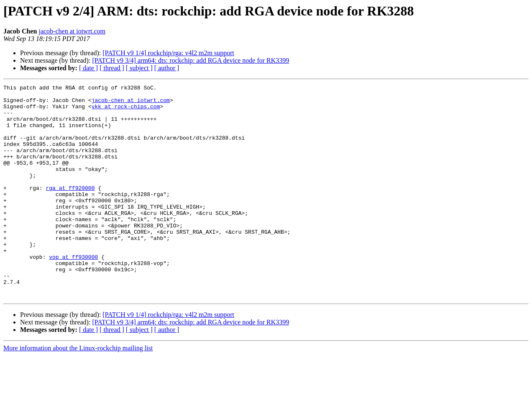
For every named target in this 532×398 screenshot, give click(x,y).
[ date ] (88, 68)
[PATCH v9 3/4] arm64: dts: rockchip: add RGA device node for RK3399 (191, 60)
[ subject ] (139, 68)
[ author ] (167, 68)
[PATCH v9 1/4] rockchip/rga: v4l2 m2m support (168, 53)
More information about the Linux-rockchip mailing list (78, 391)
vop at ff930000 (73, 292)
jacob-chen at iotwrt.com (72, 31)
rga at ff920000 (70, 209)
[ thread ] (112, 68)
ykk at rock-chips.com (126, 111)
